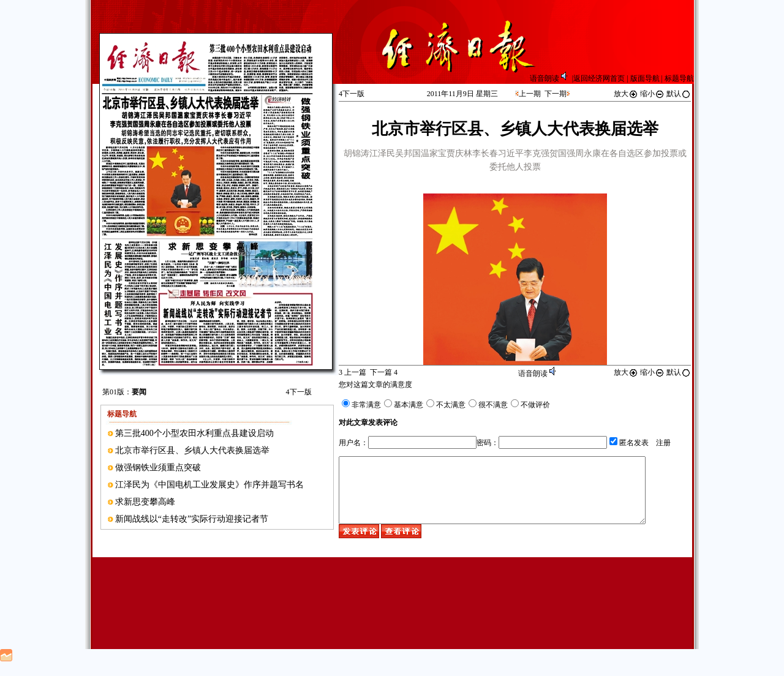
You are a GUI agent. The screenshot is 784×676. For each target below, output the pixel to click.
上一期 (530, 94)
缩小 (652, 94)
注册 (663, 443)
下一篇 (384, 372)
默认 (679, 94)
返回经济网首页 (599, 78)
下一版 (299, 392)
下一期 (556, 94)
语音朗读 (551, 78)
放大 (626, 94)
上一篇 (352, 372)
